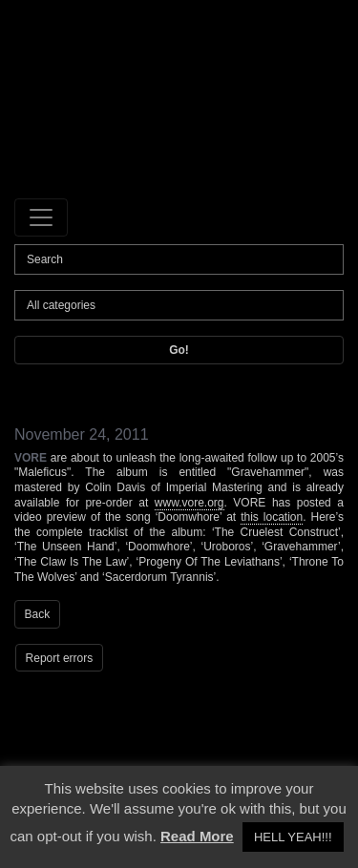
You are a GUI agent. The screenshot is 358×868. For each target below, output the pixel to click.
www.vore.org (190, 503)
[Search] (179, 259)
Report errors (60, 658)
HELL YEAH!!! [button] (293, 837)
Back (38, 614)
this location (272, 517)
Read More (197, 836)
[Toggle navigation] (41, 217)
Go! (179, 350)
